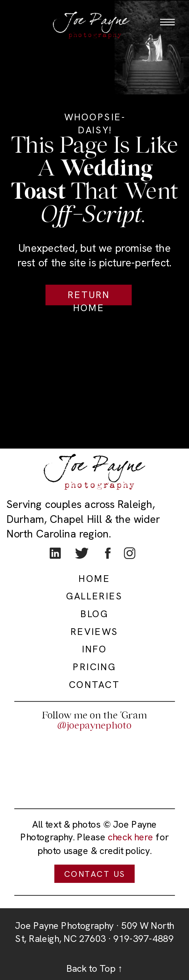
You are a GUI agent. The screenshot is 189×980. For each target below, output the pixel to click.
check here (131, 837)
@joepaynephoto (94, 725)
